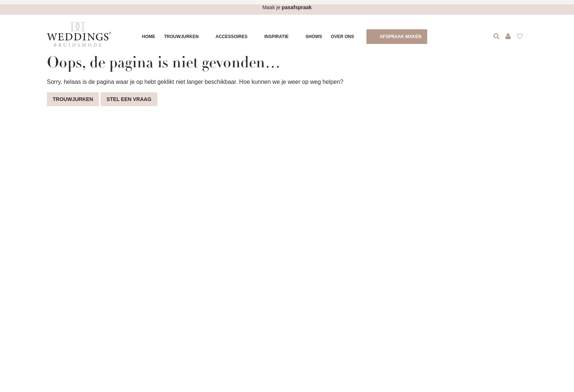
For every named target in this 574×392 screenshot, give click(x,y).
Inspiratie (276, 37)
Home (149, 37)
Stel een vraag (129, 99)
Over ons (342, 37)
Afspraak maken (400, 37)
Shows (314, 37)
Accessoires (232, 37)
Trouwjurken (181, 37)
